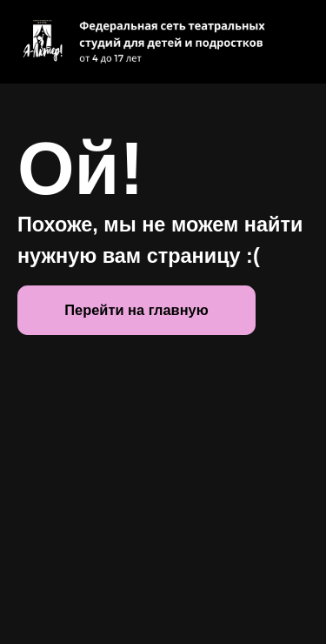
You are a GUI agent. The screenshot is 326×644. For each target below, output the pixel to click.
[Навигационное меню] (296, 42)
